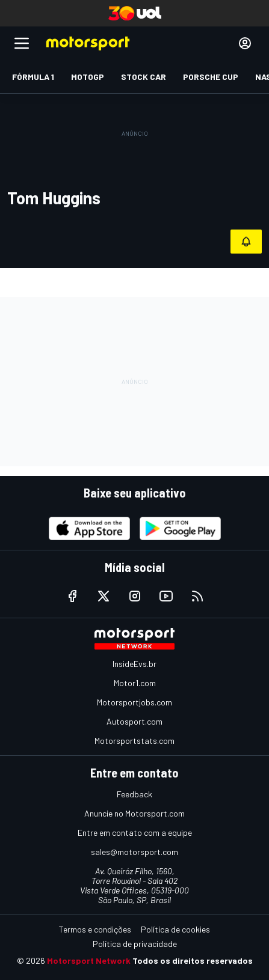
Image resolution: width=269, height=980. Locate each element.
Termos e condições (95, 929)
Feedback (134, 794)
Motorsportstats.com (134, 741)
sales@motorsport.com (134, 852)
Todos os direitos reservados (193, 960)
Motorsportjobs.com (134, 702)
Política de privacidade (135, 944)
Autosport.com (134, 721)
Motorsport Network (89, 960)
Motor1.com (135, 683)
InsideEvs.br (134, 664)
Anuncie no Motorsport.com (134, 813)
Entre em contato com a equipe (135, 832)
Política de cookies (175, 929)
